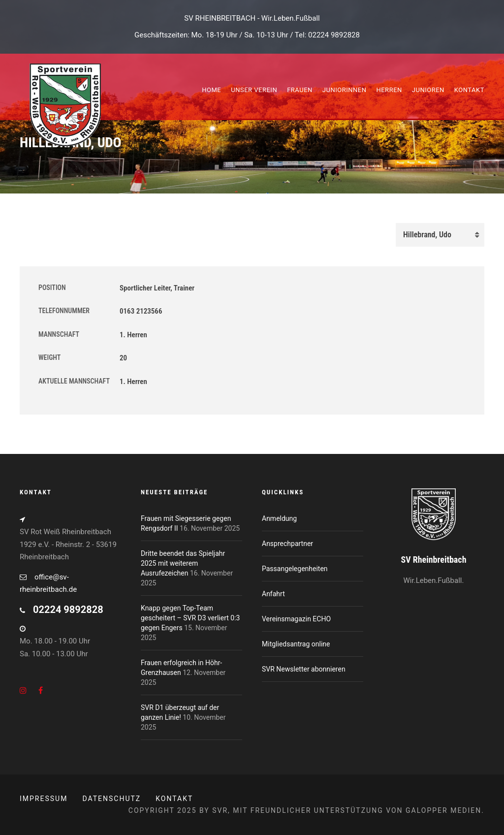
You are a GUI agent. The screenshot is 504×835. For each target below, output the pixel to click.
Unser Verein (254, 90)
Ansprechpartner (287, 544)
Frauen (300, 90)
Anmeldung (279, 518)
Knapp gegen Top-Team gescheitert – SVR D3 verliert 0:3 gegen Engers (190, 618)
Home (211, 90)
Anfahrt (273, 594)
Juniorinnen (345, 90)
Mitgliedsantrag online (296, 644)
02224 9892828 (334, 35)
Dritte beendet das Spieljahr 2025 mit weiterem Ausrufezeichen (183, 563)
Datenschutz (111, 799)
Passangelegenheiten (295, 569)
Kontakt (469, 90)
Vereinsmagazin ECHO (296, 619)
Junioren (428, 90)
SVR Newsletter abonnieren (304, 669)
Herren (389, 90)
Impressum (44, 799)
